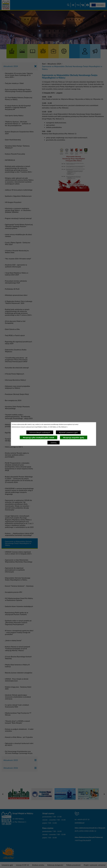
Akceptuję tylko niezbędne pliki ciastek (39, 438)
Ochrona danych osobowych (40, 432)
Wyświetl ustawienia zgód (68, 432)
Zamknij (53, 443)
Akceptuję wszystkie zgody (74, 438)
